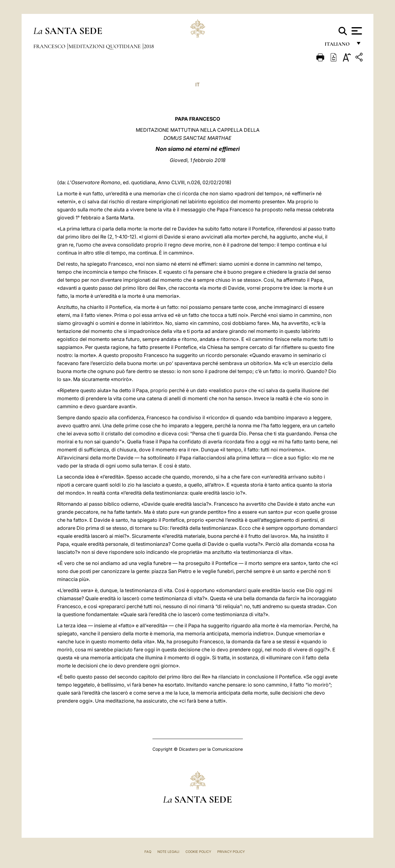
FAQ (148, 852)
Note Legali (168, 852)
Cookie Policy (198, 852)
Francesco (50, 46)
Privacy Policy (231, 852)
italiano (338, 46)
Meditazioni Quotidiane (105, 46)
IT (197, 85)
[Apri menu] (356, 31)
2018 (149, 46)
